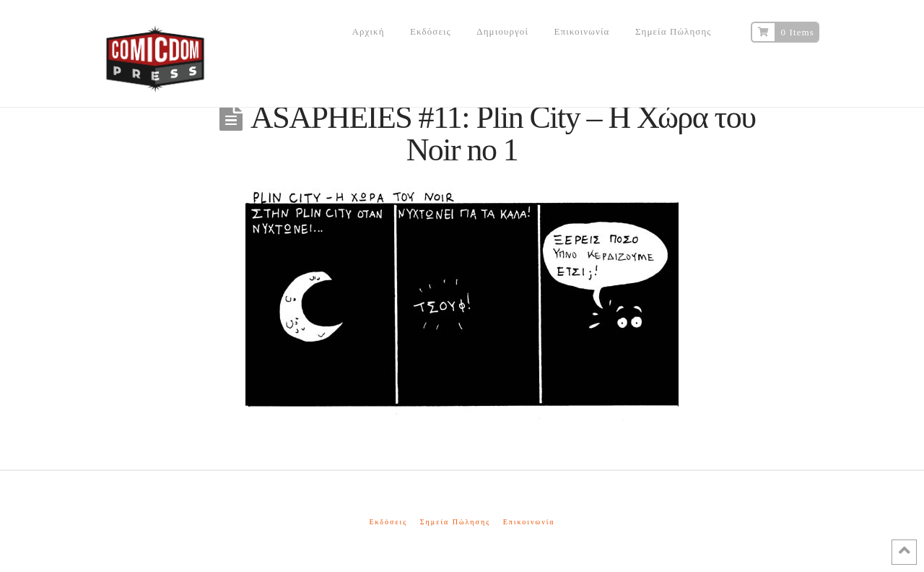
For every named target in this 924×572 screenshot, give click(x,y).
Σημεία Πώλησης (455, 522)
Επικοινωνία (529, 522)
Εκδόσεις (388, 522)
